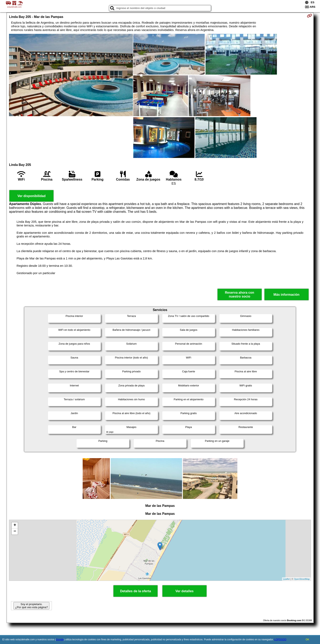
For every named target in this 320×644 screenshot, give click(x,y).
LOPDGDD (280, 640)
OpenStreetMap (302, 579)
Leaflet (286, 579)
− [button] (15, 532)
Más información (286, 295)
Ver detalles (185, 591)
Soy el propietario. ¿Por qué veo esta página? (31, 606)
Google (60, 640)
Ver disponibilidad (31, 196)
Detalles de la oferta (135, 591)
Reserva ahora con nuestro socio (239, 294)
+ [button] (15, 525)
